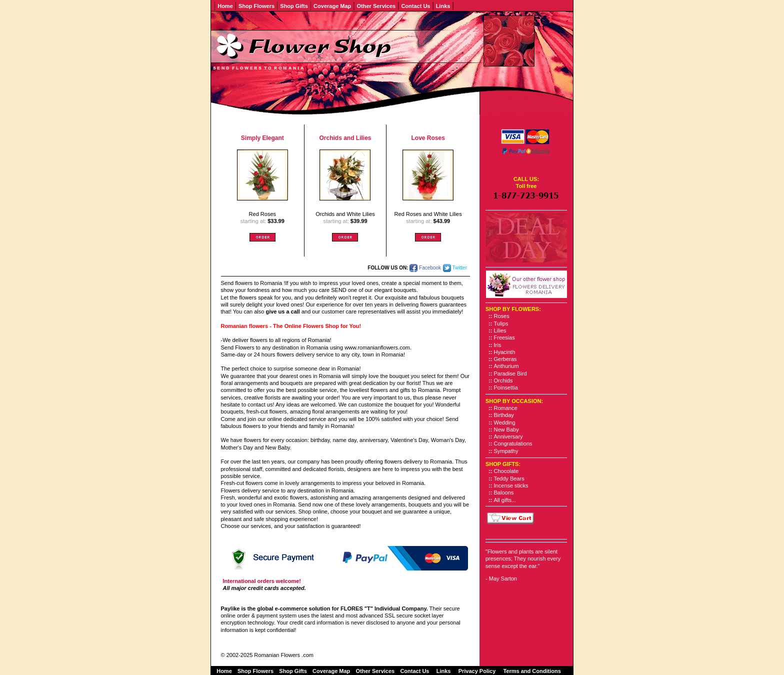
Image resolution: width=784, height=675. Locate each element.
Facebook (425, 268)
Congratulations (513, 443)
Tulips (501, 323)
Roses (502, 316)
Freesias (504, 337)
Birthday (504, 415)
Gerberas (505, 359)
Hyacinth (505, 352)
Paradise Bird (510, 373)
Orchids (503, 380)
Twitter (455, 268)
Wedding (505, 422)
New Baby (506, 429)
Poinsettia (506, 387)
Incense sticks (511, 485)
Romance (506, 408)
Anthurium (506, 366)
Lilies (500, 330)
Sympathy (506, 451)
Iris (498, 345)
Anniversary (508, 436)
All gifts (503, 500)
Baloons (504, 492)
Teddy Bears (509, 478)
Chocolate (506, 471)
